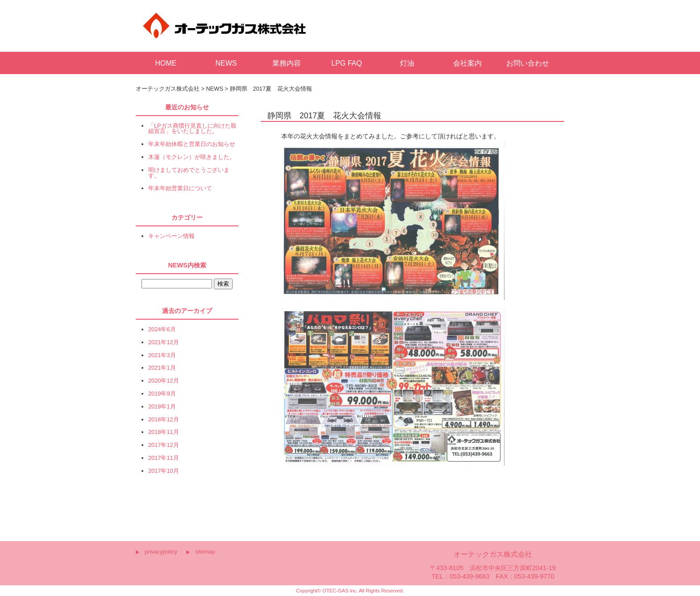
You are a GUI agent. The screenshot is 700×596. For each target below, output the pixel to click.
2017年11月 (164, 458)
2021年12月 (164, 343)
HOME (166, 63)
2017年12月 (164, 445)
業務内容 (287, 63)
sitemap (205, 552)
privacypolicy (161, 552)
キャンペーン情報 (171, 236)
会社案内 (467, 63)
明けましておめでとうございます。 (189, 173)
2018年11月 (164, 432)
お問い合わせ (528, 63)
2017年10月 (164, 471)
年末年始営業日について (180, 189)
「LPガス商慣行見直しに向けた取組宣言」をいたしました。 (192, 129)
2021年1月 (162, 368)
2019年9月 (162, 394)
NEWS (226, 63)
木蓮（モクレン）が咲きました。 (192, 157)
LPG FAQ (346, 63)
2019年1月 (162, 407)
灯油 (407, 63)
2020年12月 (164, 381)
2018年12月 (164, 420)
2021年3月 (162, 356)
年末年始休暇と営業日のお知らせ (192, 144)
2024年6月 (162, 330)
